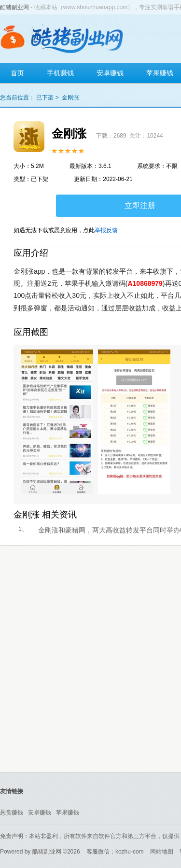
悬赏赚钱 (12, 812)
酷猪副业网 (14, 7)
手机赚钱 (60, 73)
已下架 (45, 98)
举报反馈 (106, 230)
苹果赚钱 (68, 812)
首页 (17, 73)
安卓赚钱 (110, 73)
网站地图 (162, 852)
